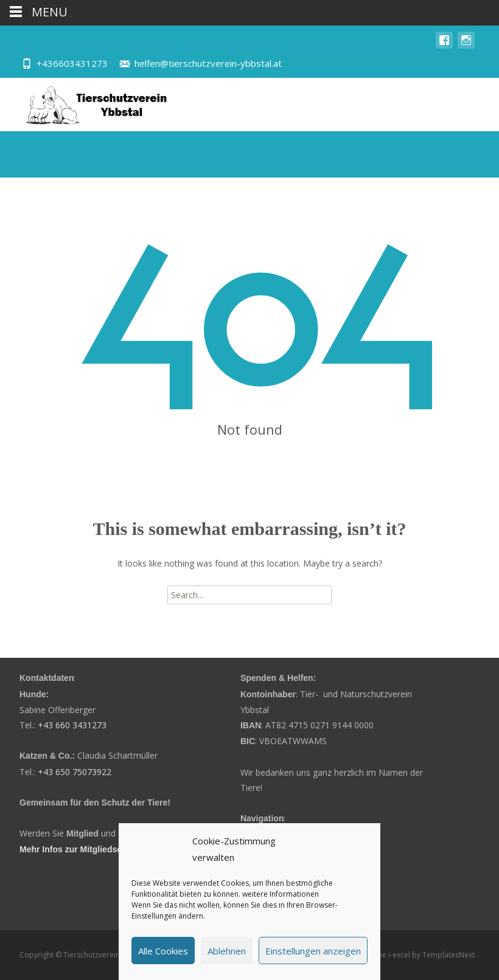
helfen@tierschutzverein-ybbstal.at (208, 63)
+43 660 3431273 (72, 725)
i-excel (400, 955)
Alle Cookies (163, 951)
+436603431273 (72, 63)
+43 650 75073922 (75, 772)
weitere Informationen (281, 894)
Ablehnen (227, 951)
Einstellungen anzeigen (313, 951)
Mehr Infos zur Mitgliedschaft (79, 849)
